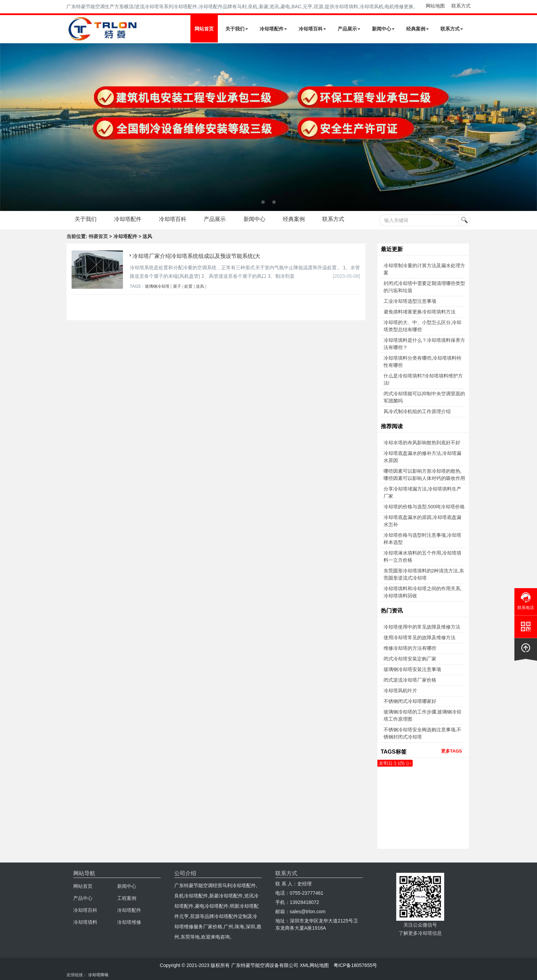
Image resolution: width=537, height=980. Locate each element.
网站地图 (435, 6)
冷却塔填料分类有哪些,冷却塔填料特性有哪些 (423, 362)
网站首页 (204, 29)
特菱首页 (98, 236)
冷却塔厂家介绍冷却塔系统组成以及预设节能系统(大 (196, 256)
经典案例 (417, 29)
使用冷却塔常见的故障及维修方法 (420, 637)
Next (7, 127)
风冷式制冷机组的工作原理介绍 (417, 411)
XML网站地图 (314, 965)
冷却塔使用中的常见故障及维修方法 (422, 627)
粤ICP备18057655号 (355, 965)
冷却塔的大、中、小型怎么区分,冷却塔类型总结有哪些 (423, 326)
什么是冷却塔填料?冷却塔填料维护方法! (423, 379)
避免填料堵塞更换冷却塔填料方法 (420, 312)
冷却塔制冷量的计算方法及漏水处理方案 (424, 269)
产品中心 (83, 898)
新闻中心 (383, 29)
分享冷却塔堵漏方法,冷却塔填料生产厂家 (423, 492)
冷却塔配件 (273, 29)
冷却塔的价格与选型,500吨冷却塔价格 (424, 507)
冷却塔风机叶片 (400, 691)
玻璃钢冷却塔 (157, 286)
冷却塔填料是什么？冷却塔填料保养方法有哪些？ (424, 344)
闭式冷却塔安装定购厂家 (410, 659)
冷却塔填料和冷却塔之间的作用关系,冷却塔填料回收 (423, 592)
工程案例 (127, 898)
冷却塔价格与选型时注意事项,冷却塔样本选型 (423, 539)
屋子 (177, 286)
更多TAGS (452, 751)
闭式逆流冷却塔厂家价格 (410, 680)
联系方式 (461, 6)
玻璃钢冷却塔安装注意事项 (412, 669)
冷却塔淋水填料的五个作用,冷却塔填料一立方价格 (423, 556)
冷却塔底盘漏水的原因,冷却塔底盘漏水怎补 (423, 521)
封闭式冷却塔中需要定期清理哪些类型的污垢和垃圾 (424, 287)
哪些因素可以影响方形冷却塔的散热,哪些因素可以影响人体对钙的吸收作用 (424, 475)
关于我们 (237, 29)
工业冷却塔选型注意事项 (410, 301)
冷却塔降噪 (98, 975)
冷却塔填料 (85, 922)
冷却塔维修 (129, 922)
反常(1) (386, 763)
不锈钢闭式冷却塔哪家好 (410, 701)
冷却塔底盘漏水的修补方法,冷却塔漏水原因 (423, 457)
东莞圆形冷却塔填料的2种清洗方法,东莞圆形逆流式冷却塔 (424, 574)
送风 (200, 286)
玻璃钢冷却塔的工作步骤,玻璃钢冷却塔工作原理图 (423, 715)
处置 (188, 286)
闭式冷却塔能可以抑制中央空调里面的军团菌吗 (424, 397)
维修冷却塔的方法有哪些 (410, 648)
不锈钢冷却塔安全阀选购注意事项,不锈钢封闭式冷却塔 (423, 733)
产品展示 (349, 29)
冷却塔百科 (312, 29)
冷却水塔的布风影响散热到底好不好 (422, 443)
